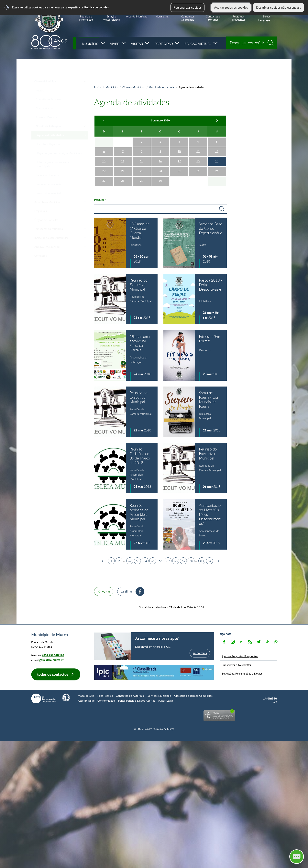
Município (90, 44)
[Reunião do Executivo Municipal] (126, 299)
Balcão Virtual (198, 44)
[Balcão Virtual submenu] (216, 43)
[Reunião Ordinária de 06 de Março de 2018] (126, 468)
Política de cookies (96, 7)
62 (130, 561)
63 (137, 561)
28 (123, 181)
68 (176, 561)
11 (198, 151)
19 (217, 161)
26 (217, 171)
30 (160, 181)
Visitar (137, 44)
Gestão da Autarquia (161, 87)
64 (145, 561)
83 (202, 561)
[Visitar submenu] (147, 43)
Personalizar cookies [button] (187, 7)
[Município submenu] (103, 43)
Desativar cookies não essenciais (279, 7)
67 (168, 561)
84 (210, 561)
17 (179, 161)
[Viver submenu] (124, 43)
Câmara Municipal (133, 87)
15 (142, 161)
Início (97, 87)
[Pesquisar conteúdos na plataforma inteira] (272, 41)
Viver (115, 44)
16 (160, 161)
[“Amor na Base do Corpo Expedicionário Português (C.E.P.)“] (195, 243)
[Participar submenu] (177, 43)
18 (198, 161)
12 (217, 151)
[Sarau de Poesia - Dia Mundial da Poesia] (195, 412)
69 (183, 561)
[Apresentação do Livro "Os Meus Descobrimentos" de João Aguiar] (195, 524)
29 (142, 181)
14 (123, 161)
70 (191, 561)
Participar (164, 44)
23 (160, 171)
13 (104, 161)
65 (153, 561)
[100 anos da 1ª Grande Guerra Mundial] (126, 243)
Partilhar (126, 591)
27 (104, 181)
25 (198, 171)
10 (179, 151)
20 (104, 171)
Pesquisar (100, 200)
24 (179, 171)
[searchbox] (251, 43)
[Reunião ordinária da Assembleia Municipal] (126, 524)
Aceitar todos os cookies (231, 7)
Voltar (106, 591)
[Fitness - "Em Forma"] (195, 355)
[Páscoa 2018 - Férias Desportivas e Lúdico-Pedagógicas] (195, 299)
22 (142, 171)
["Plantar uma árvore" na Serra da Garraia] (126, 355)
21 (123, 171)
